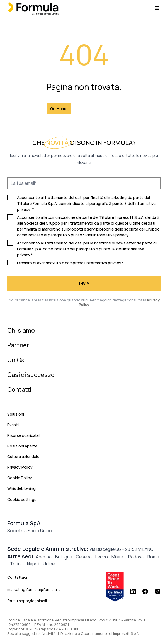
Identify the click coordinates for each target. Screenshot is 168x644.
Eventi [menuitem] (13, 425)
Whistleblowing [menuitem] (21, 488)
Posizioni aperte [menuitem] (22, 446)
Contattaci (17, 577)
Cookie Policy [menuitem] (20, 478)
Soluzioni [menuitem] (16, 414)
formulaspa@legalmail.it (29, 601)
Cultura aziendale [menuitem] (23, 457)
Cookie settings (22, 499)
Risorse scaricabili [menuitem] (24, 435)
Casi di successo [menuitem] (31, 375)
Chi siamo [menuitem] (21, 330)
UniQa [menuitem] (16, 360)
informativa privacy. (111, 235)
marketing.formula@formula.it (34, 589)
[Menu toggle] (157, 8)
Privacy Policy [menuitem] (20, 467)
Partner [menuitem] (18, 345)
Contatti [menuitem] (19, 389)
